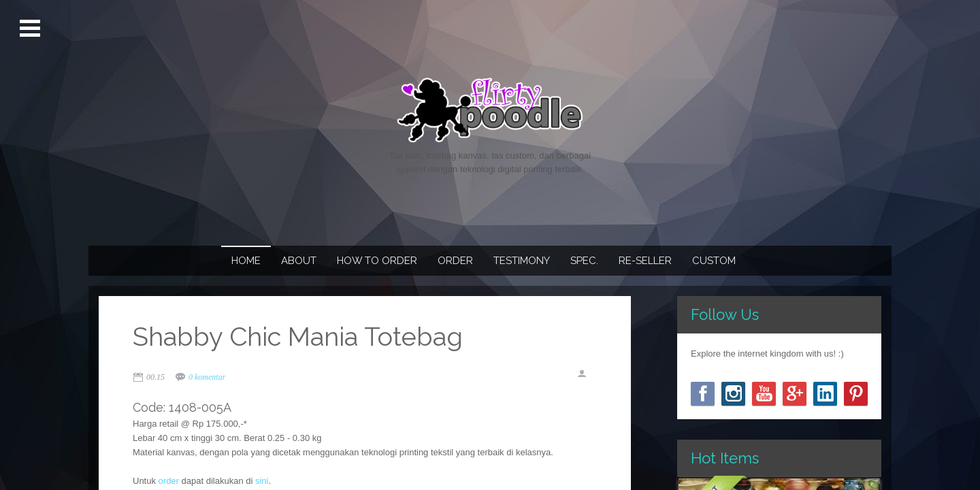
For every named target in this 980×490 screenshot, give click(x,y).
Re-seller (645, 261)
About (299, 261)
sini (262, 481)
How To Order (377, 261)
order (169, 481)
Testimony (522, 261)
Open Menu (32, 29)
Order (455, 261)
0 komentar (207, 377)
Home (246, 261)
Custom (714, 261)
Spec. (584, 261)
